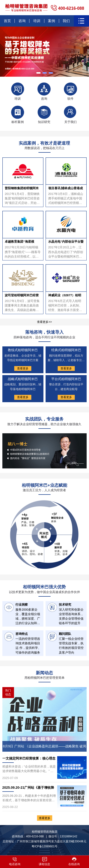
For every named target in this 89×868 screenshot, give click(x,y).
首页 (7, 21)
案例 (52, 21)
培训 (37, 21)
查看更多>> (44, 322)
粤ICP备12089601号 (44, 846)
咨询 (22, 21)
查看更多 (45, 818)
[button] (38, 73)
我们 (66, 21)
